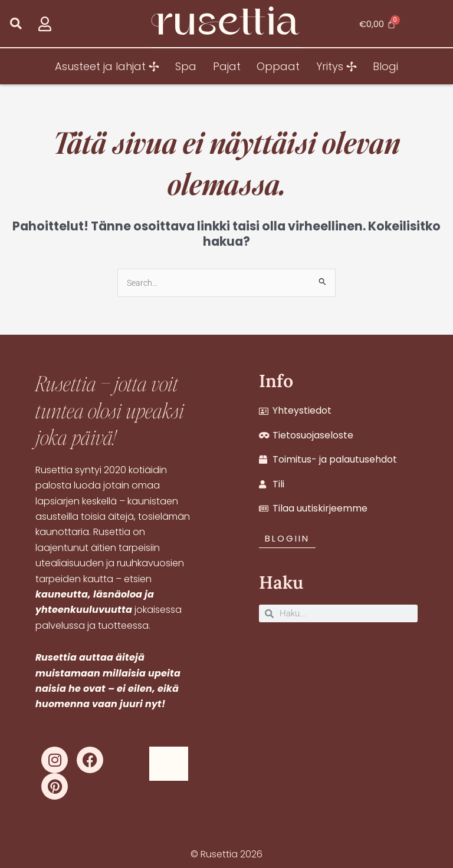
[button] (16, 24)
